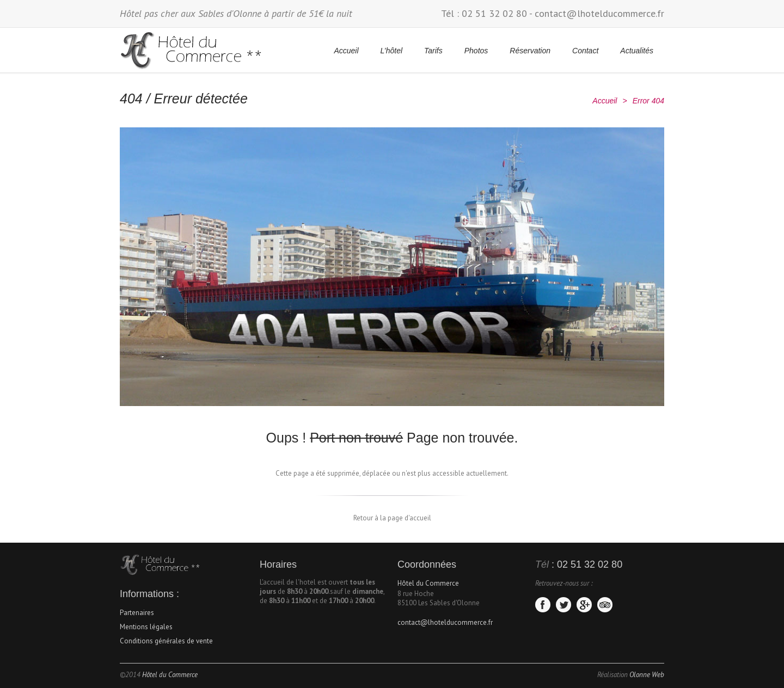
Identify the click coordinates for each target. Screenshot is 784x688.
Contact (585, 51)
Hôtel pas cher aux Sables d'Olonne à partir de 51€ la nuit (236, 13)
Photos (476, 51)
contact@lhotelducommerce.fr (599, 13)
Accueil (346, 51)
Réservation (530, 51)
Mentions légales (146, 627)
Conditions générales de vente (166, 641)
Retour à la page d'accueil (392, 518)
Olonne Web (647, 675)
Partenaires (137, 613)
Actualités (637, 51)
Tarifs (433, 51)
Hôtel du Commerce (428, 583)
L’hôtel (391, 51)
